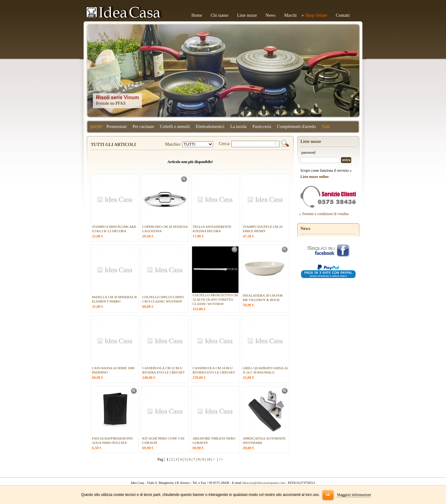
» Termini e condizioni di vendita (324, 214)
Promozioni (117, 127)
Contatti (343, 15)
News (271, 15)
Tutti (326, 127)
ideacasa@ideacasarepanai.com (264, 483)
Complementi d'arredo (297, 127)
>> (221, 459)
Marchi (290, 15)
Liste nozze (247, 15)
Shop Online (316, 15)
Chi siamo (219, 15)
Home (197, 15)
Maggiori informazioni (354, 495)
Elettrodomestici (210, 127)
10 (208, 459)
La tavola (238, 127)
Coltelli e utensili (175, 127)
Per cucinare (143, 127)
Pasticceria (262, 127)
